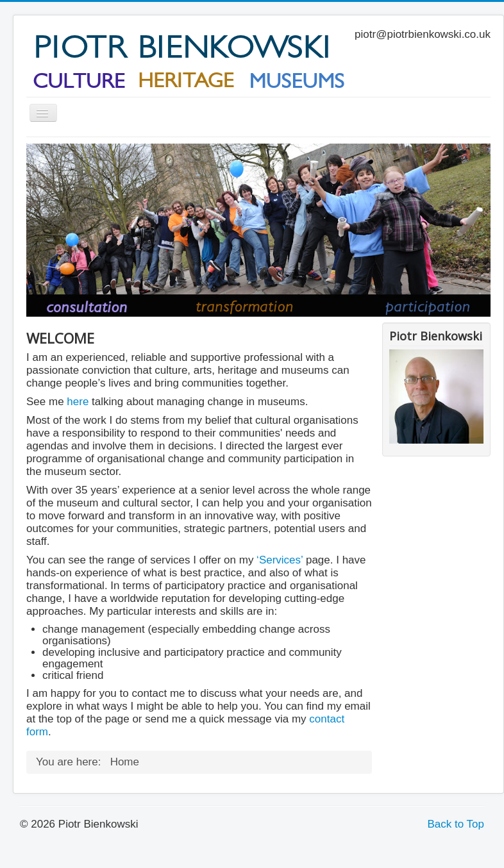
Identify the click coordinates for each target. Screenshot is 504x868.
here (78, 402)
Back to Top (456, 824)
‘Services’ (278, 560)
